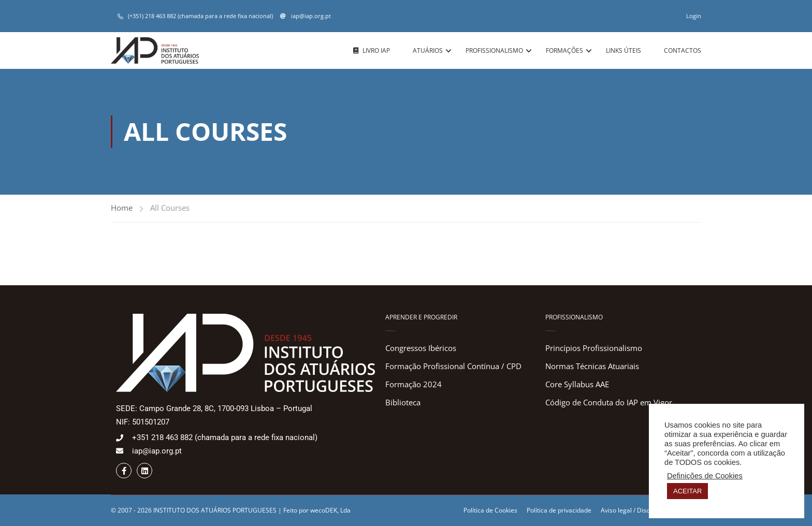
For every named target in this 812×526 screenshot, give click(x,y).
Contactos (683, 50)
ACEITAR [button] (687, 491)
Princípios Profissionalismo (594, 348)
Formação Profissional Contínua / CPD (453, 366)
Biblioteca (403, 402)
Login (694, 16)
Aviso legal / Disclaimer (634, 510)
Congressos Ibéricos (421, 348)
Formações (564, 50)
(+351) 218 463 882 (152, 16)
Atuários (428, 50)
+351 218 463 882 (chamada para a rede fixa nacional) (225, 437)
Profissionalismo (494, 50)
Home (122, 208)
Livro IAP (372, 51)
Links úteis (624, 50)
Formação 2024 (414, 384)
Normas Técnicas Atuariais (592, 366)
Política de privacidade (559, 510)
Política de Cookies (490, 510)
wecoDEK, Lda (330, 510)
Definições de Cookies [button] (705, 476)
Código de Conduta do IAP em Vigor (609, 402)
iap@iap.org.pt (310, 16)
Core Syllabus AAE (577, 384)
